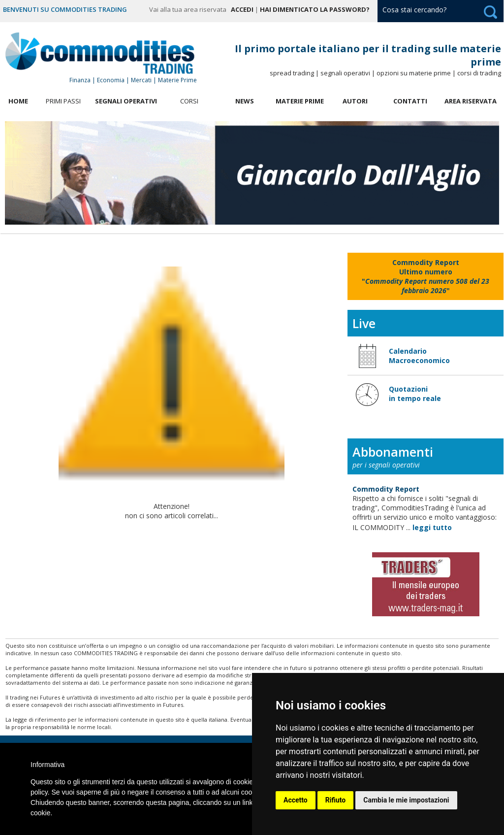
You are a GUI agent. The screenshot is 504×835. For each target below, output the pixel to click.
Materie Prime (300, 101)
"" (425, 276)
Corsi (189, 101)
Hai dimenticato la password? (315, 9)
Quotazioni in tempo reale (415, 394)
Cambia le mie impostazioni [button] (406, 800)
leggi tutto (432, 527)
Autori (355, 101)
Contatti (410, 101)
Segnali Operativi (126, 101)
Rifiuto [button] (336, 800)
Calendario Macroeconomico (419, 356)
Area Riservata (471, 101)
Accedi (242, 9)
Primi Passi (63, 101)
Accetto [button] (296, 800)
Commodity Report (386, 489)
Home (18, 101)
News (245, 101)
